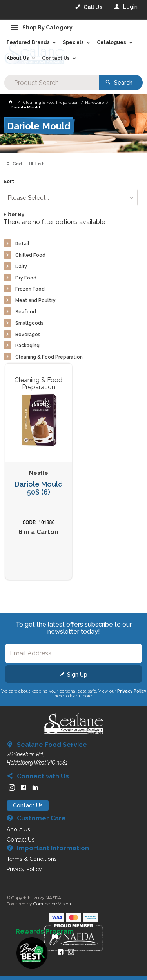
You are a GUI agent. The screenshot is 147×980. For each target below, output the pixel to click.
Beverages (28, 335)
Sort (9, 182)
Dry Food (26, 278)
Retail (22, 244)
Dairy (21, 267)
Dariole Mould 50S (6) (39, 488)
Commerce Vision (52, 904)
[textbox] (51, 83)
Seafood (26, 312)
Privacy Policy (132, 691)
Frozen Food (30, 289)
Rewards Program (45, 932)
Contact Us (28, 805)
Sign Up (77, 675)
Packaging (27, 346)
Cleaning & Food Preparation (49, 357)
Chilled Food (30, 255)
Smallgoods (29, 323)
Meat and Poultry (35, 300)
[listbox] (70, 198)
